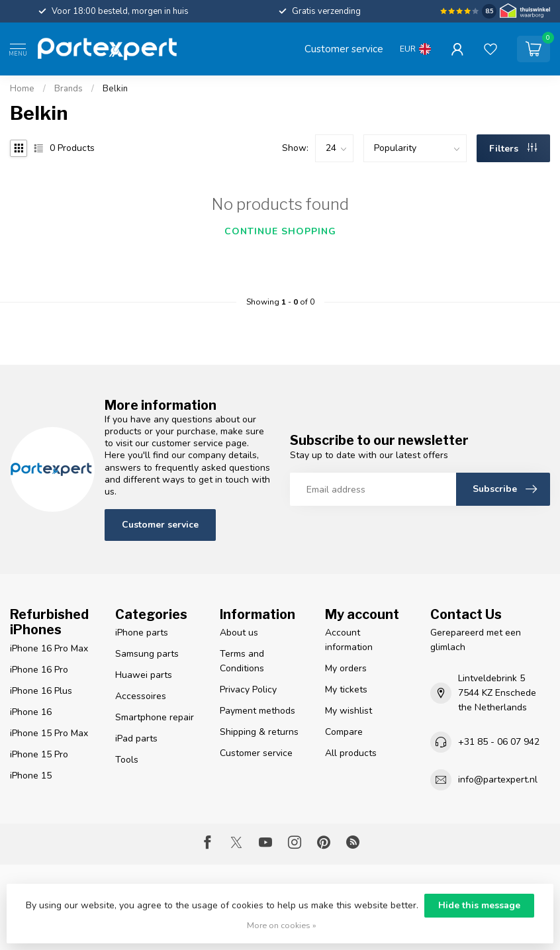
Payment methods (257, 711)
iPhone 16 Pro (39, 670)
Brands (69, 89)
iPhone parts (142, 633)
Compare (344, 732)
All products (351, 753)
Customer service (344, 49)
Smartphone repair (155, 717)
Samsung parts (147, 654)
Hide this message (479, 905)
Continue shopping (280, 231)
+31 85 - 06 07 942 (499, 742)
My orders (346, 668)
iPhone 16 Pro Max (49, 648)
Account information (349, 640)
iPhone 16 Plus (41, 691)
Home (22, 89)
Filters (513, 149)
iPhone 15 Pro (39, 754)
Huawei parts (144, 675)
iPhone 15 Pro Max (49, 733)
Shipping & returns (259, 732)
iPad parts (136, 738)
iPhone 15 (31, 776)
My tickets (346, 689)
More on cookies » (282, 925)
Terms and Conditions (242, 661)
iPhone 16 (31, 712)
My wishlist (349, 711)
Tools (127, 760)
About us (239, 633)
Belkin (115, 89)
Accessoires (141, 696)
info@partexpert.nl (498, 780)
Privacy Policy (248, 689)
